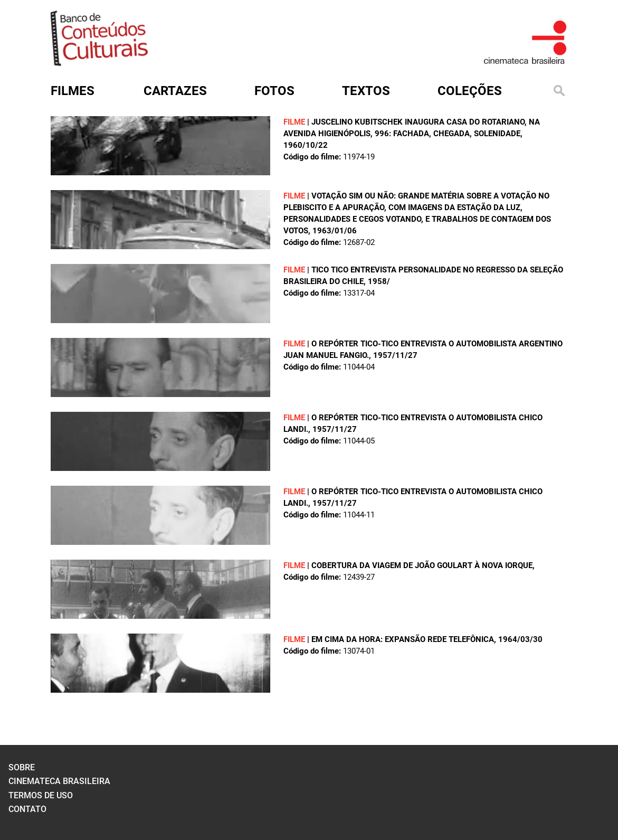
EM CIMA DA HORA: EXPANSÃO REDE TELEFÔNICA (403, 639)
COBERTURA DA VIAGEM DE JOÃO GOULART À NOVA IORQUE (422, 565)
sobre (22, 767)
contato (27, 809)
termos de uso (41, 795)
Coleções (470, 91)
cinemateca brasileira (59, 781)
